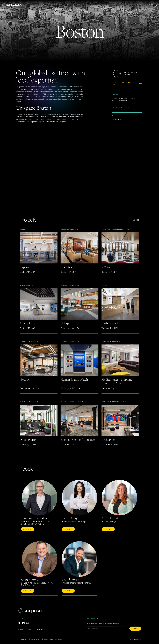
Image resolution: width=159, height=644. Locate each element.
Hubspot (67, 323)
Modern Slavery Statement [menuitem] (53, 639)
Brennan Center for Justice (79, 439)
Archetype (109, 439)
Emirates (67, 267)
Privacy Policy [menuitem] (23, 639)
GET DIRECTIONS (120, 107)
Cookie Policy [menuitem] (36, 639)
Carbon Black (111, 323)
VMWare (108, 267)
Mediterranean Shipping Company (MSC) (118, 381)
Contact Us (39, 629)
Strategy (127, 229)
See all (136, 220)
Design (23, 229)
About (30, 629)
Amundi (25, 323)
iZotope (25, 379)
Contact (151, 4)
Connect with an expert (121, 84)
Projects (46, 4)
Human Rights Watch (75, 379)
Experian (26, 267)
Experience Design (115, 229)
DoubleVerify (29, 439)
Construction (67, 229)
